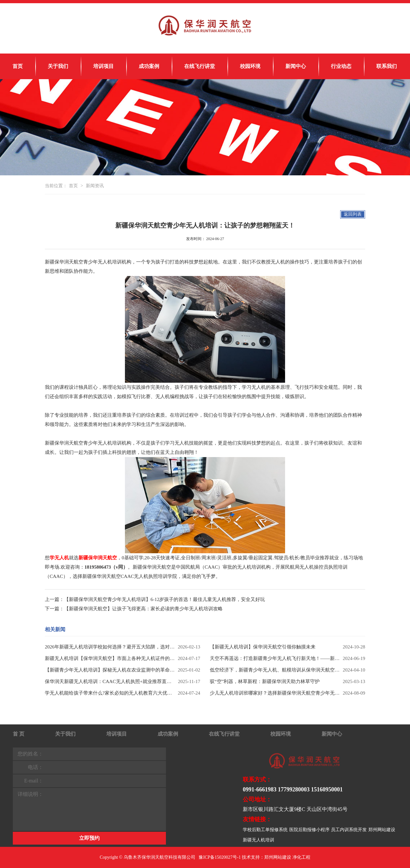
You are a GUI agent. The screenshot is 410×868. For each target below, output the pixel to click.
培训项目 (103, 66)
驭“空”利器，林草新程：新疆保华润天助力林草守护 (265, 681)
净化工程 (301, 857)
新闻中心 (296, 66)
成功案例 (149, 66)
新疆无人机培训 (258, 840)
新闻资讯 (95, 186)
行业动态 (341, 66)
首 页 (19, 734)
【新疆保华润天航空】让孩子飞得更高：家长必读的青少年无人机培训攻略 (143, 609)
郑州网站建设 (382, 830)
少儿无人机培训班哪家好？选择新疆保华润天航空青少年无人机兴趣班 (275, 693)
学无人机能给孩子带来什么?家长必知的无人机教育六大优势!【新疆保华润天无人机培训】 (110, 693)
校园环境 (250, 66)
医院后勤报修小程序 (309, 830)
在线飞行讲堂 (200, 66)
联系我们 (387, 66)
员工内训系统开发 (349, 830)
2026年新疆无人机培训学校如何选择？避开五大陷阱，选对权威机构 (110, 647)
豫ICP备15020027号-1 (220, 857)
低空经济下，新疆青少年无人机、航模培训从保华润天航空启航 (275, 670)
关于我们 (58, 66)
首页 (18, 66)
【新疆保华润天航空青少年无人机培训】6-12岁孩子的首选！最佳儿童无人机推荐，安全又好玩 (165, 599)
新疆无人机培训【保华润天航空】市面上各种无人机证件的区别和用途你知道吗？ (110, 658)
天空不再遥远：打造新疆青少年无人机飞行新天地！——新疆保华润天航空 (275, 658)
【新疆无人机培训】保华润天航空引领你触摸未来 (263, 647)
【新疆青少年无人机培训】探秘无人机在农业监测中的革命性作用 (110, 670)
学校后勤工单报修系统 (265, 830)
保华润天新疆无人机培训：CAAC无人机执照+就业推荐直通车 (110, 681)
